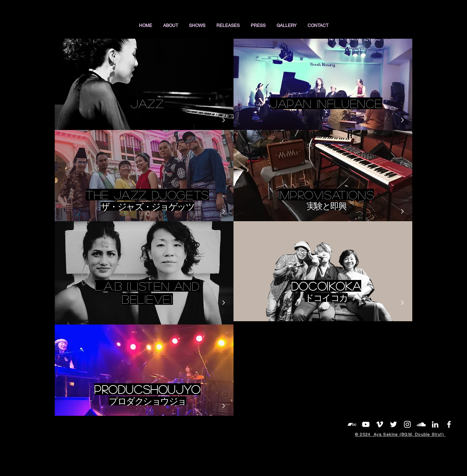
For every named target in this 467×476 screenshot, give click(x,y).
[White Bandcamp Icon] (352, 424)
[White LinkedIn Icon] (435, 424)
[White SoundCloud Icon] (421, 424)
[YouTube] (366, 424)
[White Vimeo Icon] (380, 424)
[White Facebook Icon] (449, 424)
